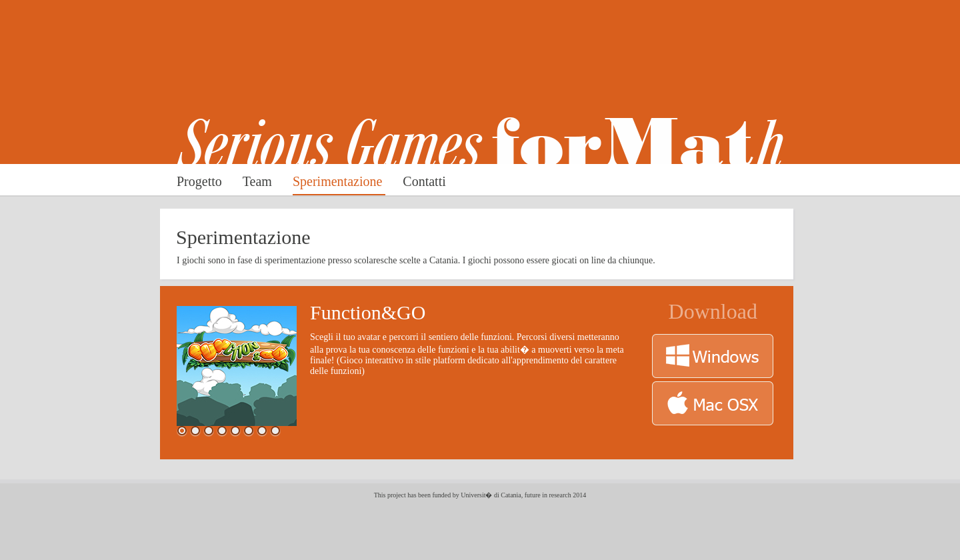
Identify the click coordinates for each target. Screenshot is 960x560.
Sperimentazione (339, 181)
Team (259, 181)
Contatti (424, 181)
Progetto (201, 181)
